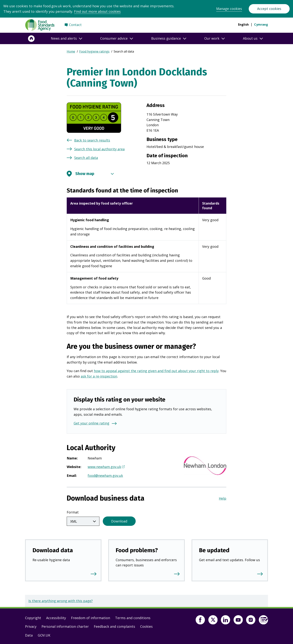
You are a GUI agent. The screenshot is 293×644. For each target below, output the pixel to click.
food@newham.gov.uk (105, 476)
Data (29, 634)
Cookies (146, 626)
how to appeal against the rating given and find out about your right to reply (156, 371)
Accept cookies (269, 9)
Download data (53, 549)
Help (223, 498)
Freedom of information (91, 617)
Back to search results (92, 140)
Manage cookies (229, 9)
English (243, 24)
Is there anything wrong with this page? (61, 600)
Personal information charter (65, 626)
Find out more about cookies (97, 11)
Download (119, 520)
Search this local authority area (99, 149)
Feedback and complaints (114, 626)
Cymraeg (261, 24)
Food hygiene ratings (94, 51)
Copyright (33, 617)
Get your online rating (91, 423)
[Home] (31, 39)
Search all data (86, 158)
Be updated (214, 549)
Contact (75, 25)
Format (73, 512)
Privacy (31, 626)
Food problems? (137, 549)
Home (71, 51)
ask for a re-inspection (99, 376)
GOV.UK (44, 634)
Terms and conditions (133, 617)
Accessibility (56, 617)
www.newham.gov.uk (106, 467)
